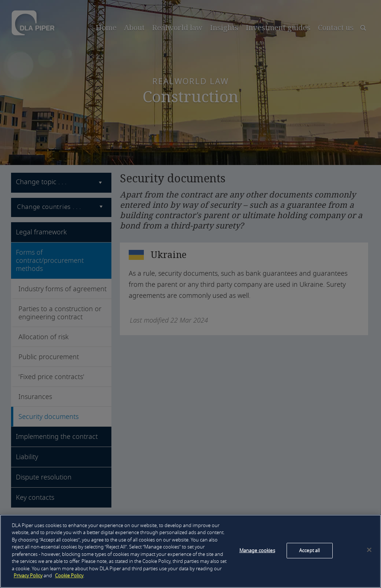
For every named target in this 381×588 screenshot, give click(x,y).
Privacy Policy (28, 576)
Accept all (309, 551)
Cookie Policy (69, 576)
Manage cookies (257, 551)
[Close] (369, 550)
